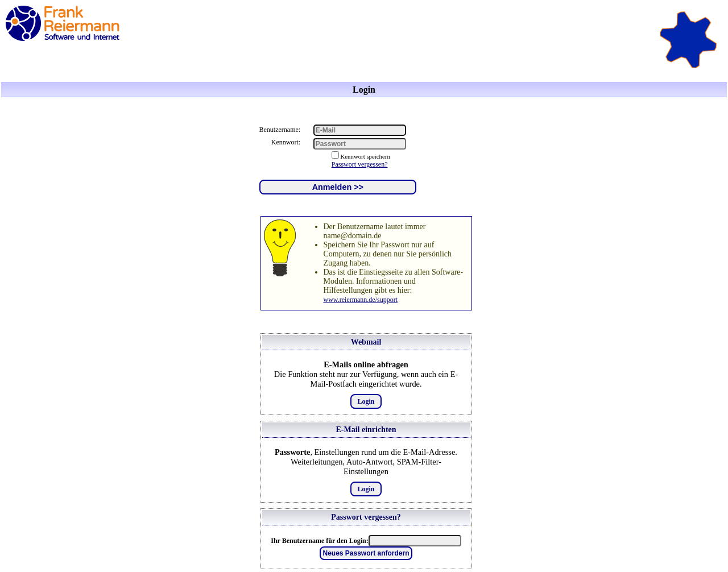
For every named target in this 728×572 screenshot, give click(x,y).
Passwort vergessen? (360, 164)
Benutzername (279, 130)
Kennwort (285, 142)
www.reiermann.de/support (361, 300)
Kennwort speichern (365, 156)
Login (366, 401)
